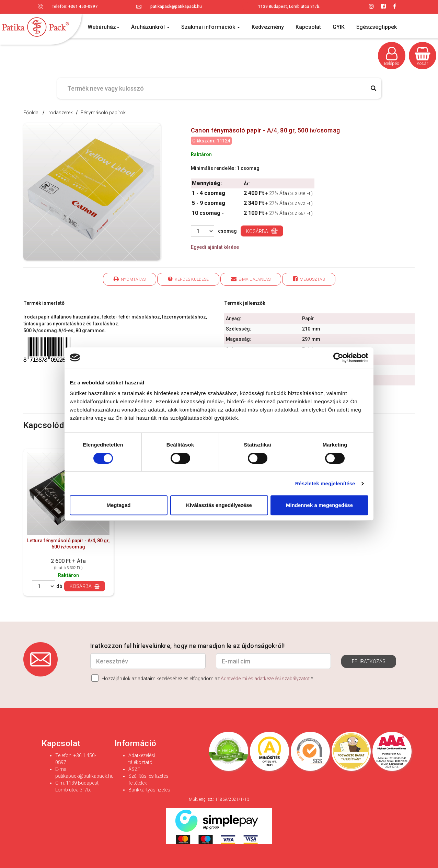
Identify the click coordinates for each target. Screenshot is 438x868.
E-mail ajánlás (251, 279)
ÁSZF (134, 769)
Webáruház (103, 27)
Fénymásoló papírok (103, 113)
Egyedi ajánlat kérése (215, 247)
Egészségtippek (377, 27)
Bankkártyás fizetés (149, 790)
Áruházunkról (150, 27)
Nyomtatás (130, 279)
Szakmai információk (211, 27)
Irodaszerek (60, 113)
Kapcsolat (308, 27)
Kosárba (262, 231)
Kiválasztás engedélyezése (219, 505)
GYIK (339, 27)
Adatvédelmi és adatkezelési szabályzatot (265, 679)
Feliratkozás (369, 661)
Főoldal (31, 113)
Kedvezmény (268, 27)
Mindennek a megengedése (319, 505)
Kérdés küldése (188, 279)
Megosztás (309, 279)
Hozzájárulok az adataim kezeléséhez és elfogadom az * (202, 678)
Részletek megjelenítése (325, 483)
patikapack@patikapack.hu (176, 7)
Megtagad (118, 505)
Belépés (392, 56)
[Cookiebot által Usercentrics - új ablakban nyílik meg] (338, 358)
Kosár (423, 56)
